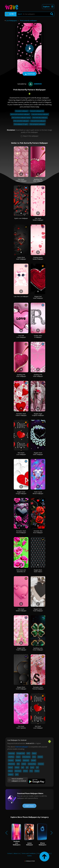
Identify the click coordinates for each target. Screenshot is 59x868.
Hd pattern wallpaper (22, 111)
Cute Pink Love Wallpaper (21, 336)
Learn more (29, 806)
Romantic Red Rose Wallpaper (38, 532)
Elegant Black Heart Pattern (38, 571)
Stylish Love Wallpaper (21, 218)
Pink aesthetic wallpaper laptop (21, 118)
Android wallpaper (22, 747)
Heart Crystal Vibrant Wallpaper (38, 493)
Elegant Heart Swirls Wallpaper (38, 454)
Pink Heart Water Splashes (21, 727)
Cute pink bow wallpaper (38, 121)
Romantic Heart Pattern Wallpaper (21, 415)
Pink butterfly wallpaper (28, 21)
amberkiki (35, 84)
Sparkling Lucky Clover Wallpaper (38, 649)
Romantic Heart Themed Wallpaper (38, 688)
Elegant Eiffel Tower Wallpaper (21, 649)
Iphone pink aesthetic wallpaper (20, 114)
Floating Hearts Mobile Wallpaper (38, 258)
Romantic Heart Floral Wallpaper (21, 532)
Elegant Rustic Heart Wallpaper (38, 610)
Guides (29, 856)
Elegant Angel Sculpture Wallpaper (38, 415)
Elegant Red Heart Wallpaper (38, 297)
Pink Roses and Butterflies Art (21, 571)
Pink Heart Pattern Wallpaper (21, 180)
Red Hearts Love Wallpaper (21, 454)
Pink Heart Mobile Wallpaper (38, 219)
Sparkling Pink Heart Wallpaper (38, 180)
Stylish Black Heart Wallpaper (21, 258)
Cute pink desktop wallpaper (40, 114)
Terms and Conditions (29, 853)
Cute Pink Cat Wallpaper (21, 296)
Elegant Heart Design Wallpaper (21, 493)
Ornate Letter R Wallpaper (38, 336)
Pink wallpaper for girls (21, 124)
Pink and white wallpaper (21, 121)
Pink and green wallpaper (37, 124)
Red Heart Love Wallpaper (38, 727)
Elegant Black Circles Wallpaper (21, 688)
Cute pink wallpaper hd (37, 111)
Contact (10, 853)
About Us (17, 853)
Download (29, 74)
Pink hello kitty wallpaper (40, 118)
